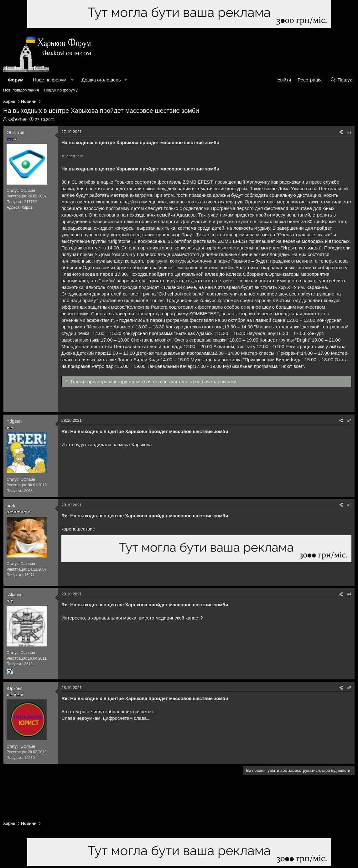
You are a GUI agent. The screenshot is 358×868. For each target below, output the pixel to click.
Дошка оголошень (101, 80)
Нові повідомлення (21, 90)
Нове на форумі (50, 80)
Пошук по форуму (61, 90)
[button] (72, 80)
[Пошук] (341, 80)
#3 (349, 505)
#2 (349, 421)
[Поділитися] (341, 132)
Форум (16, 80)
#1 (349, 132)
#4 (349, 594)
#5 (349, 688)
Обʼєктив (17, 119)
